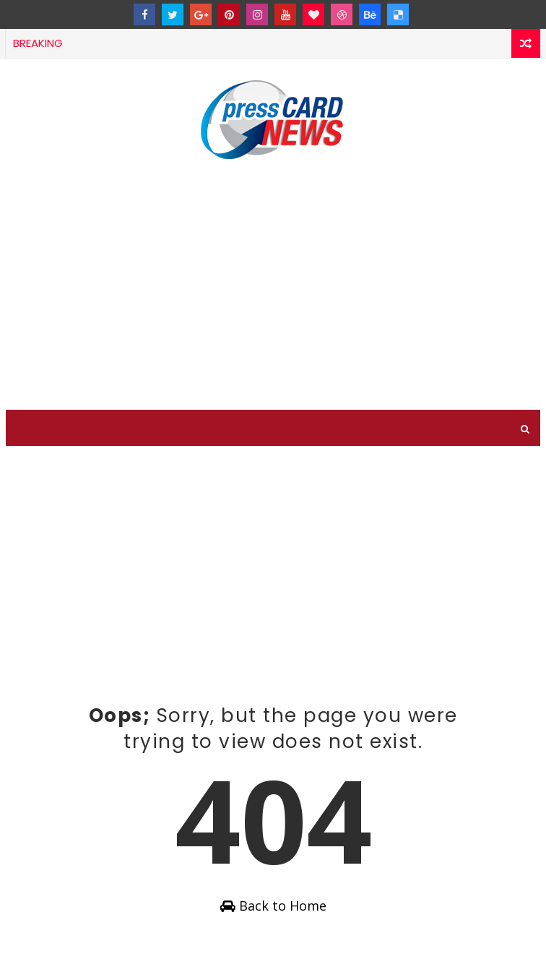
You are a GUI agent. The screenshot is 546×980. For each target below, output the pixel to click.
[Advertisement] (273, 287)
